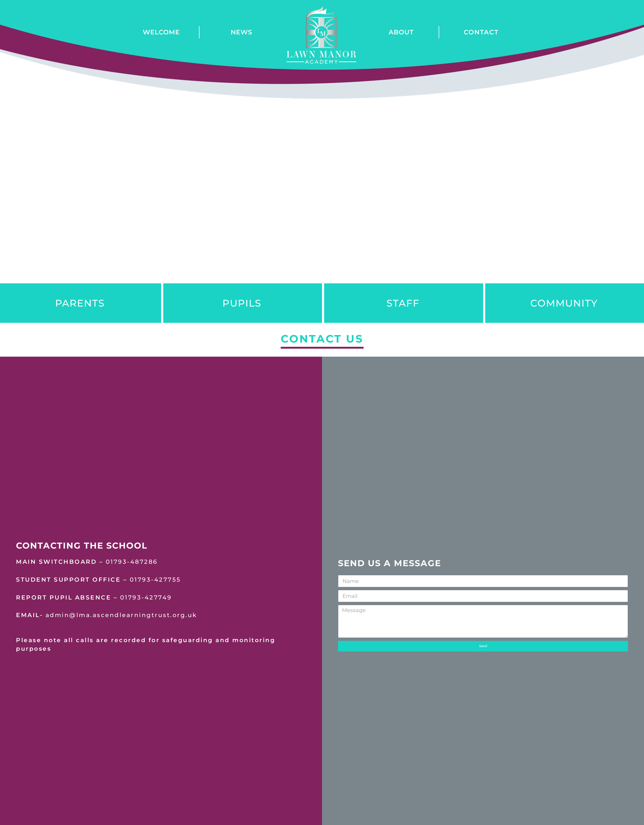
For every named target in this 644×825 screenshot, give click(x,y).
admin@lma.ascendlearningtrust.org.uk (121, 616)
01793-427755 (155, 580)
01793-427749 (146, 598)
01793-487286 (132, 563)
